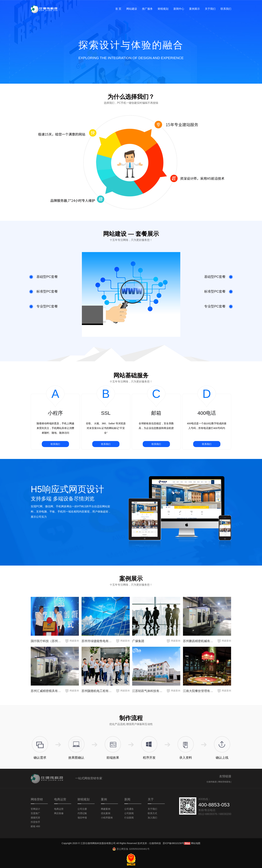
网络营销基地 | (225, 782)
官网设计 (35, 809)
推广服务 (147, 9)
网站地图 (196, 843)
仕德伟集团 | (212, 782)
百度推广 (35, 813)
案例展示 (194, 9)
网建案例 (74, 641)
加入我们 (152, 818)
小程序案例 (107, 818)
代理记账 (82, 813)
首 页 (118, 9)
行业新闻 (129, 818)
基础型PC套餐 (43, 277)
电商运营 (59, 809)
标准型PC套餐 (43, 292)
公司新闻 (129, 813)
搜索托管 (35, 818)
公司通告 (129, 809)
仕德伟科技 (155, 843)
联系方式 (152, 813)
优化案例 (106, 813)
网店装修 (59, 813)
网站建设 (132, 9)
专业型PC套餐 (43, 307)
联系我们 (226, 9)
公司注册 (82, 809)
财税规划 (163, 9)
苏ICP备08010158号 (173, 843)
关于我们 (210, 9)
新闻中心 (179, 9)
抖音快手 (35, 822)
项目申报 (82, 818)
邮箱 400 (35, 826)
